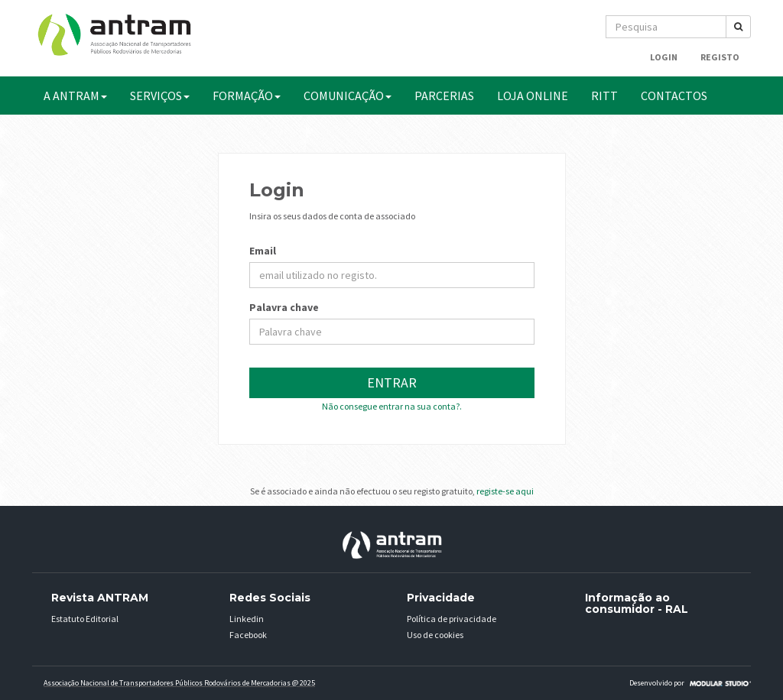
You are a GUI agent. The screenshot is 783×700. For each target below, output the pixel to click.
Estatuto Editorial (85, 619)
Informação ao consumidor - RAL (637, 603)
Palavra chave (284, 307)
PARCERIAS (444, 96)
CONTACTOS (674, 96)
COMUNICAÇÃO (348, 96)
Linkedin (247, 619)
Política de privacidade (452, 619)
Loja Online (533, 96)
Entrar (392, 382)
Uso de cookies (435, 635)
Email (263, 251)
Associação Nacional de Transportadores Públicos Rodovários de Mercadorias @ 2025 (179, 683)
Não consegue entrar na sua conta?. (392, 406)
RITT (604, 96)
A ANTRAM (75, 96)
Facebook (248, 635)
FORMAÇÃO (247, 96)
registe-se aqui (505, 491)
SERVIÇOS (160, 96)
